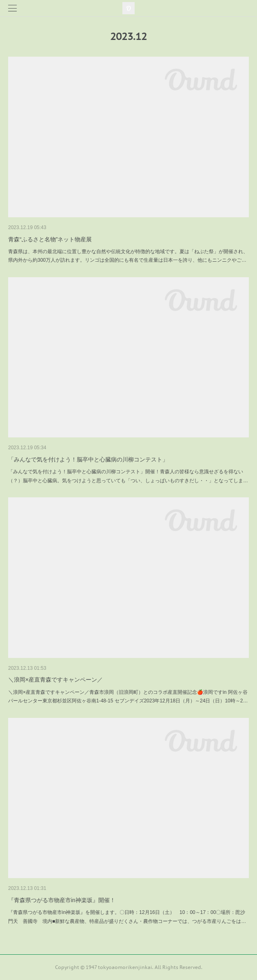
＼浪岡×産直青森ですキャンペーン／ (55, 680)
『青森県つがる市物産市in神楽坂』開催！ (62, 900)
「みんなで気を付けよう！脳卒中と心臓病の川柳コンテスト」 (88, 459)
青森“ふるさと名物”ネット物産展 (50, 239)
